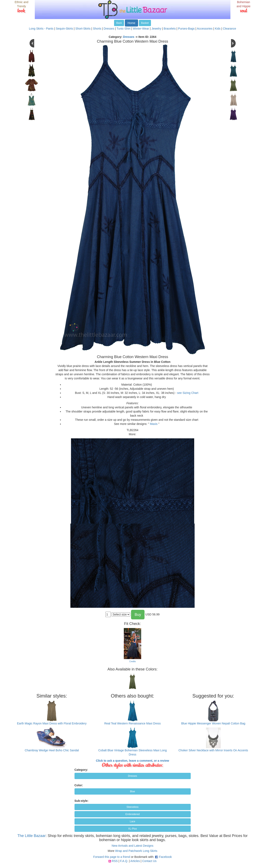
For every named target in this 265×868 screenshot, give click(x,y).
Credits (132, 661)
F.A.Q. (124, 861)
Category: (81, 770)
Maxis (154, 424)
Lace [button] (132, 821)
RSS (115, 861)
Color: (79, 785)
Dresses (109, 29)
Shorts (97, 29)
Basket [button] (145, 23)
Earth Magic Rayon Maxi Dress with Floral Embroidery (52, 723)
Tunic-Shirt (123, 29)
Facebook (165, 857)
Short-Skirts (83, 29)
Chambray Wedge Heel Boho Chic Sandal (52, 750)
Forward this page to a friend (112, 857)
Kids (218, 29)
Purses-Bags (186, 29)
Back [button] (119, 23)
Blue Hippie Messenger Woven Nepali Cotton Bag (213, 723)
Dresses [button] (132, 776)
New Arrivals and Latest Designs (132, 846)
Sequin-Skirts (64, 29)
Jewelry (156, 29)
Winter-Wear (141, 29)
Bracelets (170, 29)
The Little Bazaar (31, 836)
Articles (135, 861)
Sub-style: (82, 801)
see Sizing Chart (188, 393)
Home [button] (131, 23)
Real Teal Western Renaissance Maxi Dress (133, 723)
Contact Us (149, 861)
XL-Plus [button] (132, 829)
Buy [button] (138, 615)
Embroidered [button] (133, 814)
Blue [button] (132, 791)
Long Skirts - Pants (41, 29)
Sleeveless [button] (132, 807)
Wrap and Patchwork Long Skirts (136, 851)
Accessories (205, 29)
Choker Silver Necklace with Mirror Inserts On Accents (213, 750)
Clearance (229, 29)
